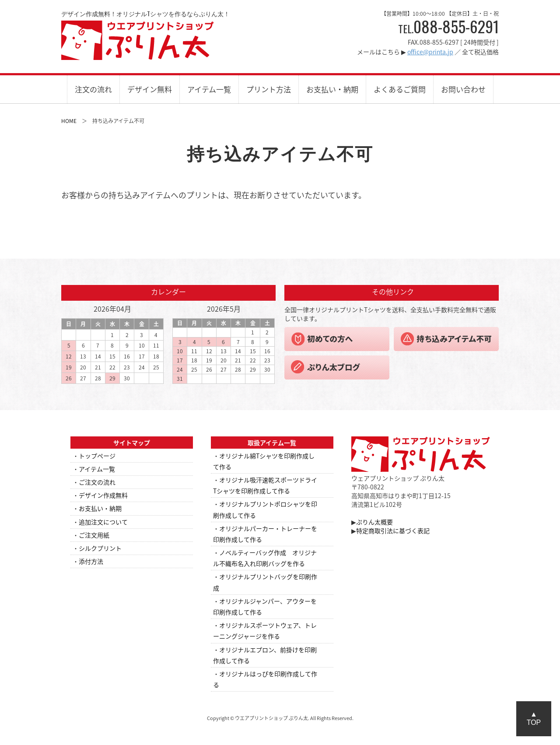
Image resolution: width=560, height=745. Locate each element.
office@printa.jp (430, 52)
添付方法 (91, 561)
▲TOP (534, 718)
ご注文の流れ (97, 482)
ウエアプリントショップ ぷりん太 (138, 40)
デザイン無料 (150, 89)
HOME (69, 121)
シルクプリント (100, 548)
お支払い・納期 (332, 89)
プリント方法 (269, 89)
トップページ (97, 456)
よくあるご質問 (400, 89)
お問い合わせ (463, 89)
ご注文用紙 (94, 535)
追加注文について (103, 522)
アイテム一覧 (209, 89)
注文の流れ (93, 89)
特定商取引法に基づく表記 (393, 531)
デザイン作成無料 (103, 495)
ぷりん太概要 (374, 522)
